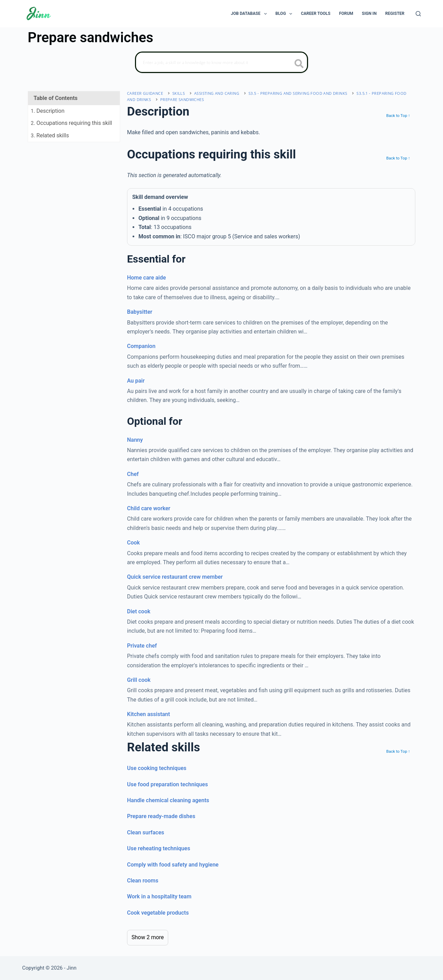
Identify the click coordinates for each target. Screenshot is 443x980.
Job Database (250, 14)
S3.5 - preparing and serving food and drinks (298, 93)
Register (395, 13)
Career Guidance (145, 93)
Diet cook (139, 611)
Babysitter (140, 312)
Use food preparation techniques (168, 784)
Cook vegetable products (158, 913)
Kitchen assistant (148, 714)
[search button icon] (299, 64)
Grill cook (139, 680)
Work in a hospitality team (159, 896)
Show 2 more (148, 937)
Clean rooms (143, 881)
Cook (133, 543)
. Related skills (50, 135)
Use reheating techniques (159, 848)
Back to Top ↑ (398, 116)
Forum (346, 13)
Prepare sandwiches (182, 99)
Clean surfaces (146, 832)
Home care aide (146, 278)
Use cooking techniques (157, 768)
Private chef (142, 646)
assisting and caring (217, 93)
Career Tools (315, 13)
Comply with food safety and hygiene (173, 865)
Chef (133, 474)
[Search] (418, 14)
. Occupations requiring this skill (71, 123)
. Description (48, 111)
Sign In (369, 13)
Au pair (136, 381)
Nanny (135, 440)
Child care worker (149, 508)
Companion (141, 346)
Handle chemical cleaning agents (168, 800)
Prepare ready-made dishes (161, 816)
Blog (285, 14)
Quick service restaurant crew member (175, 577)
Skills (179, 93)
